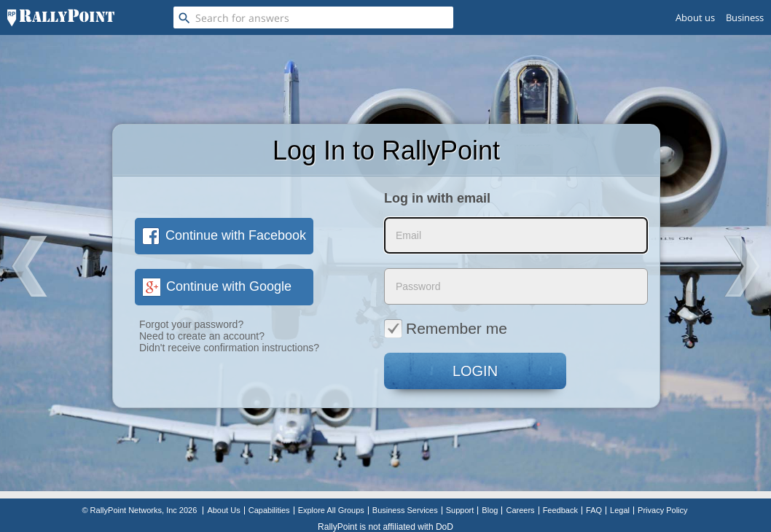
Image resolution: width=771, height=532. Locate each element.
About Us (223, 510)
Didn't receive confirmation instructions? (229, 348)
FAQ (594, 510)
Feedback (560, 510)
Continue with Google (217, 286)
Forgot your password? (191, 324)
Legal (620, 510)
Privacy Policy (662, 510)
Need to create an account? (202, 336)
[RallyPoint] (61, 17)
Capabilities (269, 510)
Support (460, 510)
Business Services (405, 510)
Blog (490, 510)
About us (695, 17)
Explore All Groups (331, 510)
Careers (520, 510)
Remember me (446, 328)
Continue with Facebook (224, 235)
